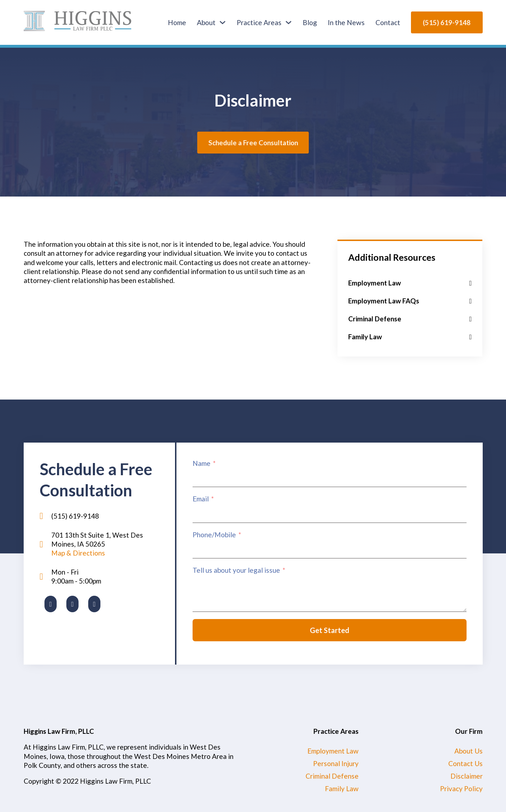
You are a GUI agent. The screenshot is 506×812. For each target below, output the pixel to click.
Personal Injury (336, 763)
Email (201, 499)
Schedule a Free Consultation (253, 143)
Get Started (330, 630)
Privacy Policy (461, 789)
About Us (469, 751)
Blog (310, 22)
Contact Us (465, 763)
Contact (388, 22)
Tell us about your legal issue (236, 570)
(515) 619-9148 (447, 22)
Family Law (342, 789)
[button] (410, 283)
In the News (346, 22)
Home (177, 22)
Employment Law (333, 751)
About (206, 22)
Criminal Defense (332, 776)
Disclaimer (467, 776)
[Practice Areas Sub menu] (289, 22)
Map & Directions (78, 553)
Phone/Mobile (214, 535)
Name (202, 463)
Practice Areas (259, 22)
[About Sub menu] (223, 22)
